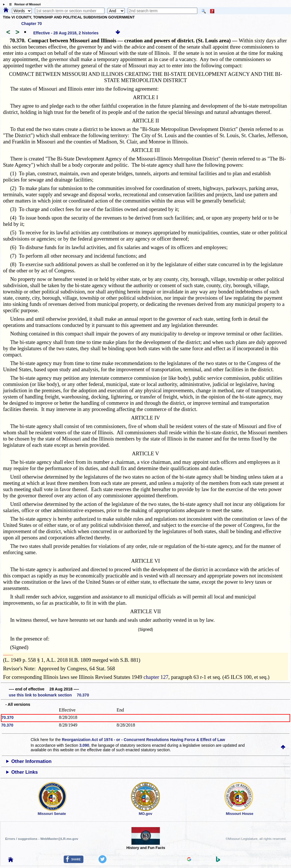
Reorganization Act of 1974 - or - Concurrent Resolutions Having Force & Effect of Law (144, 740)
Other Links (25, 772)
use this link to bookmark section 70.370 (49, 695)
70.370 (8, 717)
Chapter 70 (32, 24)
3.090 (84, 745)
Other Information (32, 761)
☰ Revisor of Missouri (24, 4)
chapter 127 (156, 677)
